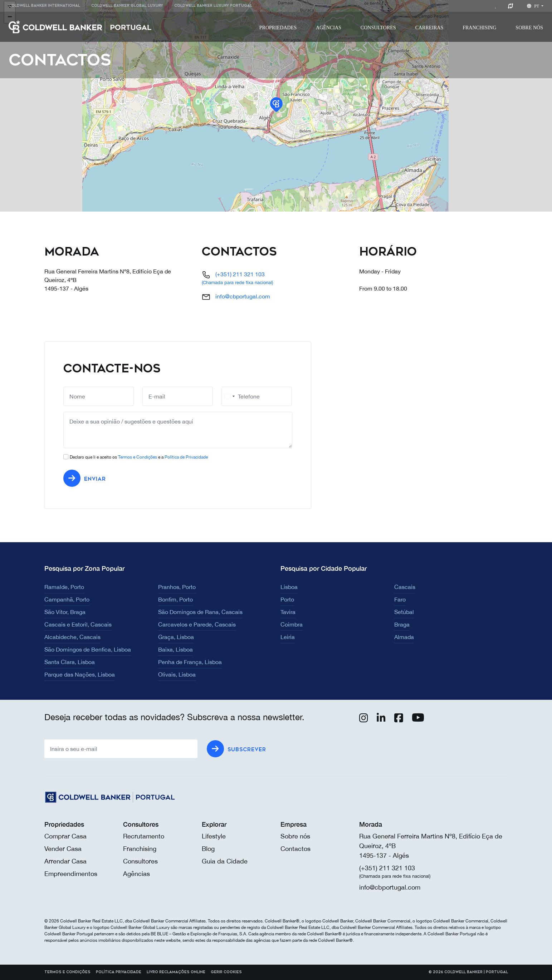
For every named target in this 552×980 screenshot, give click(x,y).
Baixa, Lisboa (175, 649)
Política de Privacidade (186, 457)
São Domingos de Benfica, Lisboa (88, 649)
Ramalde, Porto (64, 587)
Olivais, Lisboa (177, 674)
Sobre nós (295, 836)
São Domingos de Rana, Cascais (200, 612)
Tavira (288, 612)
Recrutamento (144, 836)
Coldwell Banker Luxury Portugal (213, 6)
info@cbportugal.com (243, 296)
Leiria (288, 637)
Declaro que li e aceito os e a (139, 457)
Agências (329, 28)
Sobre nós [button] (529, 28)
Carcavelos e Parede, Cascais (197, 624)
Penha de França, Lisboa (190, 662)
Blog (208, 849)
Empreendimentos (71, 874)
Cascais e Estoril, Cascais (78, 624)
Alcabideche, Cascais (72, 637)
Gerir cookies (226, 972)
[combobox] (229, 396)
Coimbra (292, 624)
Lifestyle (214, 836)
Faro (400, 599)
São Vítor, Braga (65, 612)
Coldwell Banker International (44, 6)
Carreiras (429, 28)
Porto (287, 599)
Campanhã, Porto (67, 599)
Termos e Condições (138, 457)
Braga (402, 624)
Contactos (295, 849)
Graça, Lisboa (176, 637)
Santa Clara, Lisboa (70, 662)
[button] (276, 105)
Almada (404, 637)
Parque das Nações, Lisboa (80, 674)
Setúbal (404, 612)
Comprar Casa (65, 836)
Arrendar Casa (65, 861)
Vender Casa (63, 849)
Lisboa (289, 587)
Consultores (378, 28)
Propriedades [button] (278, 28)
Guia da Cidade (225, 861)
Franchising (479, 28)
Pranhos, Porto (177, 587)
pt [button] (534, 6)
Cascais (405, 587)
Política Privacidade (119, 972)
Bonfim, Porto (175, 599)
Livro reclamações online (176, 972)
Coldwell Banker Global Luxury (127, 6)
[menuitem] (47, 6)
